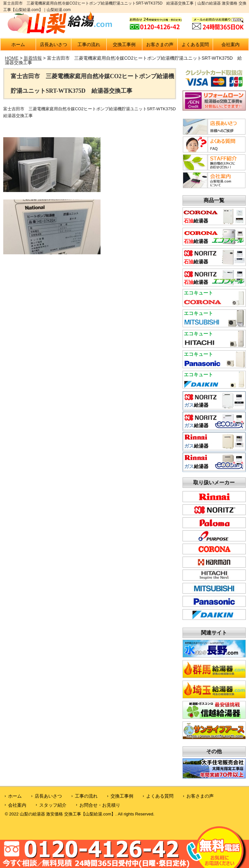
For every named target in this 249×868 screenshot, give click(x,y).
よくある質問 (195, 44)
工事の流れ (89, 44)
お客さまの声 (160, 44)
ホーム (18, 44)
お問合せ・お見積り (100, 805)
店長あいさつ (53, 44)
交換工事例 (124, 44)
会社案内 (231, 44)
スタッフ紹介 (53, 805)
